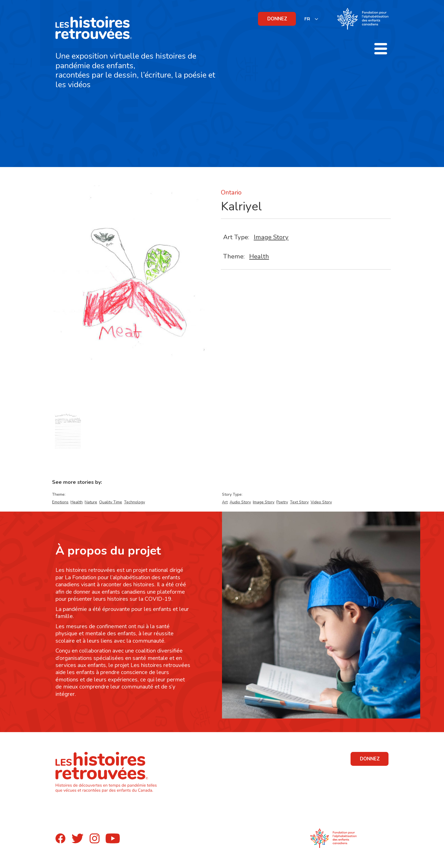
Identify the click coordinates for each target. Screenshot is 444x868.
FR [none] (307, 19)
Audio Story (240, 502)
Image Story (271, 237)
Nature (91, 502)
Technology (135, 502)
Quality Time (111, 502)
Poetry (282, 502)
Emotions (60, 502)
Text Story (299, 502)
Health (259, 256)
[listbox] (311, 19)
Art (225, 502)
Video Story (321, 502)
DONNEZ (277, 19)
